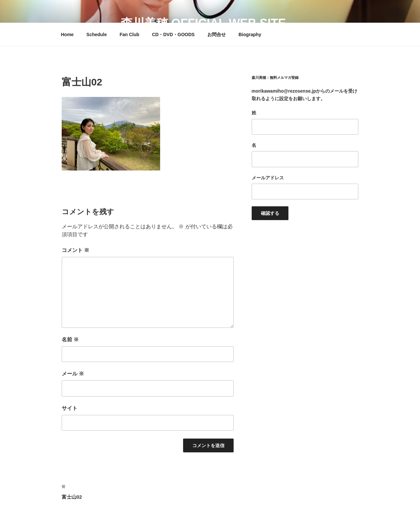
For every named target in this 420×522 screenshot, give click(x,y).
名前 (70, 340)
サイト (70, 408)
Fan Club (129, 34)
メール (73, 374)
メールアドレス (268, 178)
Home (67, 34)
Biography (250, 34)
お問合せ (217, 34)
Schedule (96, 34)
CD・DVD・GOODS (173, 34)
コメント (75, 250)
